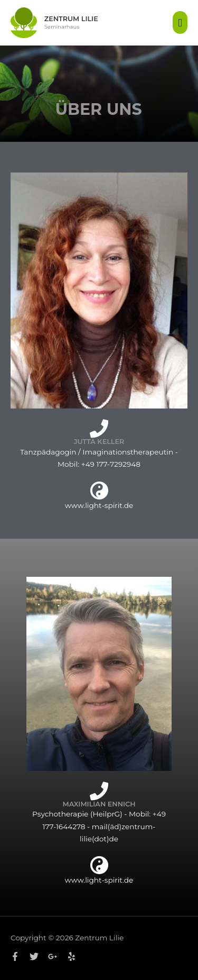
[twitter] (38, 956)
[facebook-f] (19, 956)
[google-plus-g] (56, 956)
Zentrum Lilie (71, 19)
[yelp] (73, 956)
